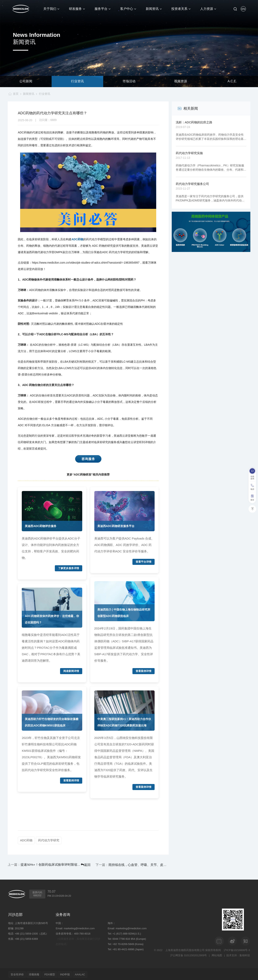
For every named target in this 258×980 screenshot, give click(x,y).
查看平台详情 (144, 562)
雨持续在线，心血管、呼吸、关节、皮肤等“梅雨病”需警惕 (147, 864)
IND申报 (70, 973)
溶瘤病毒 (36, 973)
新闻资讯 (28, 94)
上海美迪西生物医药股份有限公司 (185, 949)
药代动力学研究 (49, 840)
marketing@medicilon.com (79, 927)
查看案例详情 (71, 781)
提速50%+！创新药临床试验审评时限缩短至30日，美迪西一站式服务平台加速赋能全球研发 (42, 864)
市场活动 (129, 81)
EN (243, 9)
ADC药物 (77, 239)
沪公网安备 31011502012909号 (188, 954)
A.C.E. (232, 81)
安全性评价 (18, 973)
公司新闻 (26, 81)
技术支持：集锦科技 (238, 954)
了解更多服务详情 (69, 568)
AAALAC (86, 973)
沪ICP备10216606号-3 (237, 949)
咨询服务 (88, 459)
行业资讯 (77, 81)
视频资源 (181, 81)
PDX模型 (53, 973)
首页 (15, 94)
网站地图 (216, 954)
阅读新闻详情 (71, 671)
